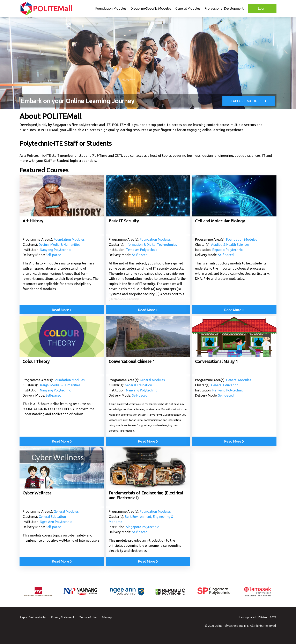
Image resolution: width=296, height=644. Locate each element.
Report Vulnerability (33, 617)
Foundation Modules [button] (111, 8)
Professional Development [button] (224, 8)
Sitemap (107, 617)
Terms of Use (88, 617)
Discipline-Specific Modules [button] (151, 8)
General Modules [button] (188, 8)
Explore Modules (249, 101)
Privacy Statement (62, 617)
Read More (62, 310)
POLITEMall (53, 9)
